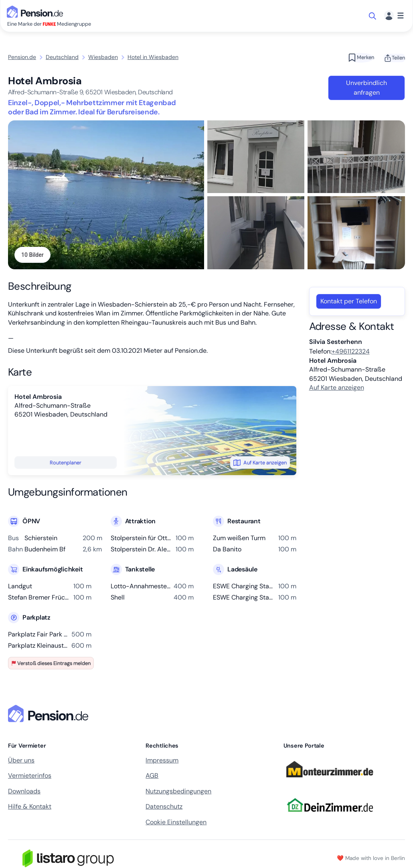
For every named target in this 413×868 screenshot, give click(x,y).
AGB (152, 776)
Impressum (162, 761)
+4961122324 (351, 352)
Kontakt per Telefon (349, 302)
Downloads (24, 792)
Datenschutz (164, 807)
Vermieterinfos (30, 776)
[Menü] (394, 16)
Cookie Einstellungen (176, 822)
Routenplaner (66, 463)
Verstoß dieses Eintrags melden (51, 664)
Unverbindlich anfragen (366, 88)
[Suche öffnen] (373, 16)
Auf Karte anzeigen (260, 463)
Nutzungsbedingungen (178, 792)
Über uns (21, 761)
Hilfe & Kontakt (30, 807)
